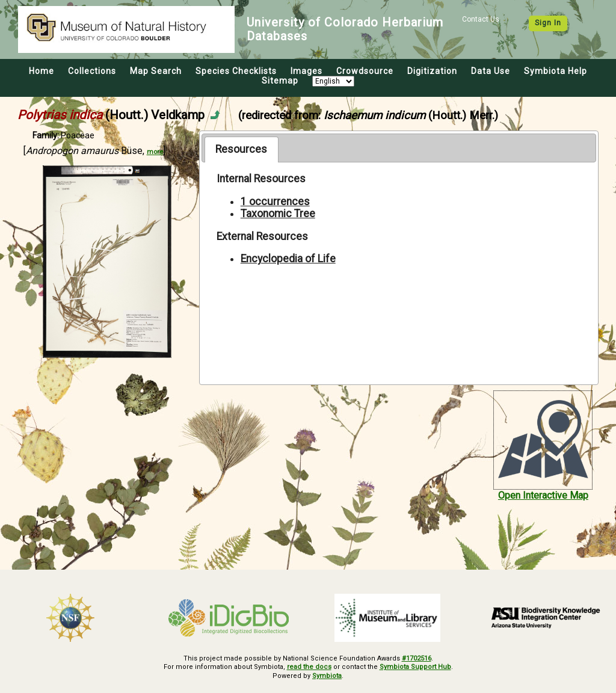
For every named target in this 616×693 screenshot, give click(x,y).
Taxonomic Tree (278, 214)
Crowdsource (365, 71)
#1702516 (417, 658)
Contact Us (481, 19)
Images (306, 71)
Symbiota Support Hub (415, 667)
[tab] (242, 149)
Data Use (491, 71)
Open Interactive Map (543, 495)
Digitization (432, 71)
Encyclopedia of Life (288, 259)
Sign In (548, 23)
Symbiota (327, 676)
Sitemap (280, 81)
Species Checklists (236, 71)
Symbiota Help (556, 71)
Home (42, 71)
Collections (92, 71)
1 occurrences (275, 202)
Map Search (156, 71)
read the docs (309, 667)
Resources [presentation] (241, 149)
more (155, 152)
